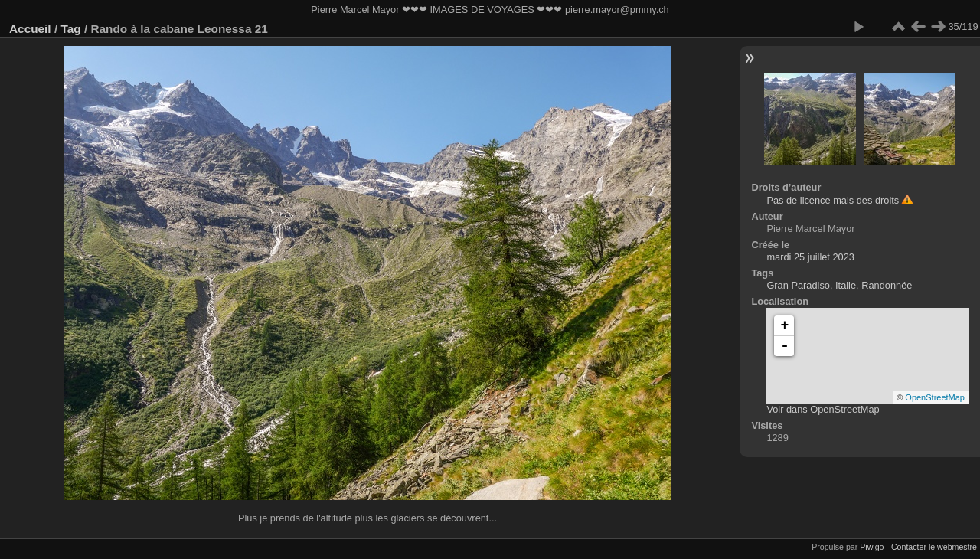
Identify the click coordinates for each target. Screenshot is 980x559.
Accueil (30, 29)
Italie (846, 285)
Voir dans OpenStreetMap (823, 409)
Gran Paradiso (798, 285)
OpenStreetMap (935, 397)
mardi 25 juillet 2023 (810, 257)
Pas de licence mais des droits (833, 200)
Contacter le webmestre (934, 547)
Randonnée (887, 285)
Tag (70, 29)
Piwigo (872, 547)
